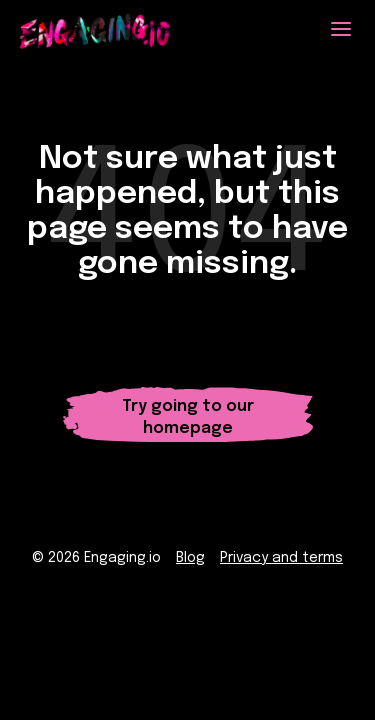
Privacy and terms (281, 558)
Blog (190, 558)
